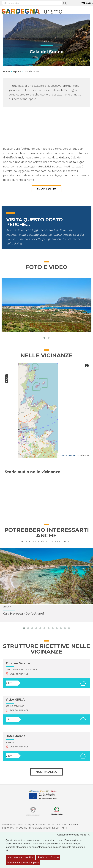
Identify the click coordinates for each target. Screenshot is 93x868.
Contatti (61, 828)
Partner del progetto (16, 825)
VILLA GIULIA (15, 700)
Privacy (74, 825)
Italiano (86, 3)
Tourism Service (18, 663)
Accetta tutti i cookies (21, 858)
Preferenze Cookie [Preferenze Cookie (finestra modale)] (48, 858)
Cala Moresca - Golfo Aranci (23, 613)
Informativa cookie (15, 828)
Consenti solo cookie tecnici (75, 835)
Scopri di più (46, 189)
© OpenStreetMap (67, 455)
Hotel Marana (15, 736)
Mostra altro (46, 772)
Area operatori (41, 825)
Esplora (17, 71)
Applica (65, 3)
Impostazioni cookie (41, 828)
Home (6, 71)
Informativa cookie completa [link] (23, 863)
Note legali (60, 825)
